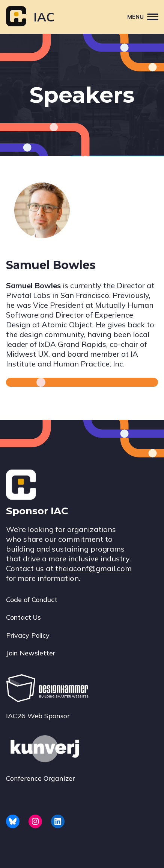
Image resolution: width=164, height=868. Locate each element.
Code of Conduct (32, 600)
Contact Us (23, 617)
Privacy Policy (28, 635)
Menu (146, 16)
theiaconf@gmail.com (93, 568)
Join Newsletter (31, 653)
